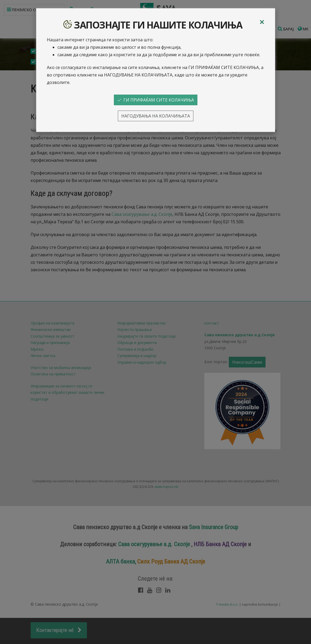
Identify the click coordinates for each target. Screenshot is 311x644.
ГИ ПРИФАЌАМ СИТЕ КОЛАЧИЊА (156, 100)
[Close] (262, 22)
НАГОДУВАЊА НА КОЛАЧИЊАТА (156, 116)
